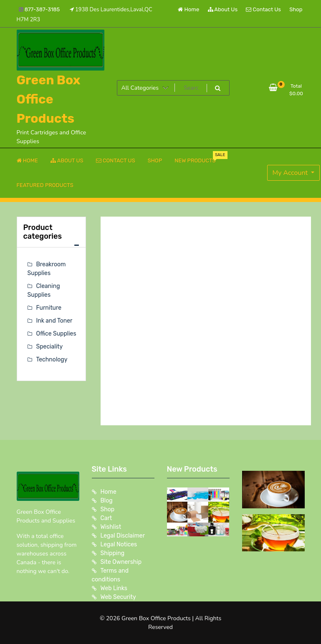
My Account (291, 173)
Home (188, 9)
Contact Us (263, 9)
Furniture (49, 308)
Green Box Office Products (49, 99)
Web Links (114, 588)
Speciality (50, 347)
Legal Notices (119, 544)
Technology (52, 360)
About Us (223, 9)
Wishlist (111, 527)
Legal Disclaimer (123, 536)
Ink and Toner (54, 321)
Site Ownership (121, 562)
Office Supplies (56, 334)
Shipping (113, 553)
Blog (107, 501)
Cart (106, 518)
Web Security (118, 597)
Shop (296, 9)
